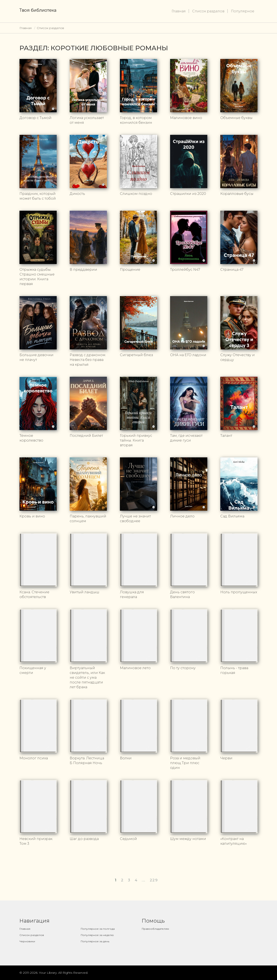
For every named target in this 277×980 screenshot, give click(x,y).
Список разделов (208, 11)
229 (154, 880)
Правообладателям (155, 929)
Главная (179, 11)
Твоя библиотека (38, 10)
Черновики (27, 941)
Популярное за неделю (97, 935)
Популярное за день (95, 941)
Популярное (243, 11)
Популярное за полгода (98, 929)
